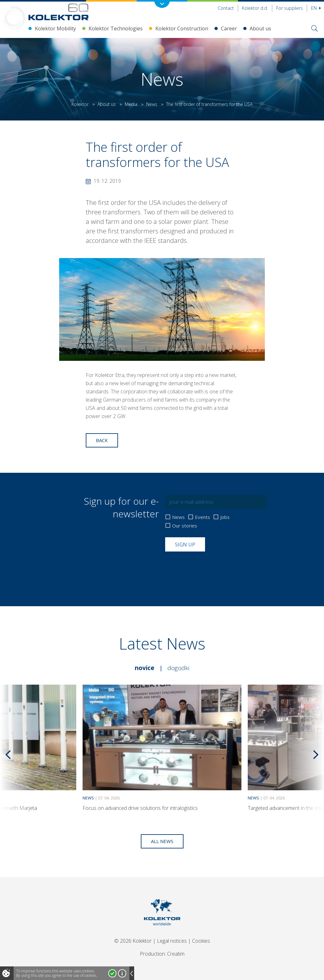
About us (260, 28)
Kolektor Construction (182, 28)
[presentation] (213, 567)
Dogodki (178, 668)
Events (202, 517)
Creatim (176, 954)
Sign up (185, 545)
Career (229, 28)
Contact (226, 8)
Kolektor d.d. (255, 8)
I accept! (112, 973)
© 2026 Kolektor (133, 941)
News (152, 104)
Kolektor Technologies (116, 28)
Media (131, 104)
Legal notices (172, 941)
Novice (145, 668)
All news (162, 841)
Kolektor (80, 104)
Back (102, 440)
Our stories (185, 526)
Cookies (201, 941)
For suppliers (290, 8)
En (316, 8)
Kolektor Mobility (55, 28)
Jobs (225, 517)
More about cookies (122, 973)
